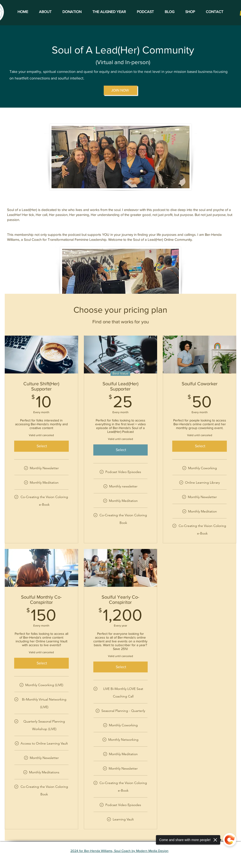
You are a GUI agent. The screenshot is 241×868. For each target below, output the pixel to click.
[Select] (41, 446)
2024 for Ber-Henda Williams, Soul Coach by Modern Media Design (119, 851)
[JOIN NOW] (120, 90)
